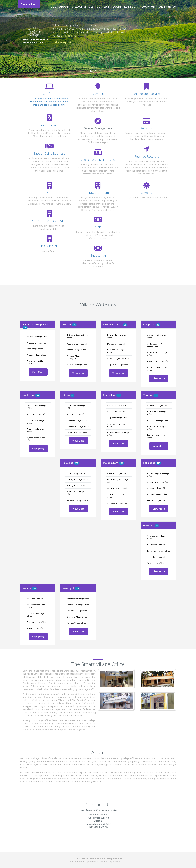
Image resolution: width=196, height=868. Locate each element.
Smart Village (29, 4)
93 (158, 325)
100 (38, 395)
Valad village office (155, 563)
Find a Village (61, 42)
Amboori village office (37, 343)
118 (158, 463)
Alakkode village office (77, 414)
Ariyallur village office (117, 473)
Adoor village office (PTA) (118, 359)
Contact (103, 7)
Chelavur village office (157, 488)
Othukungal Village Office (118, 488)
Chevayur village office (157, 494)
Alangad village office (116, 406)
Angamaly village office (117, 418)
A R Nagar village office (117, 503)
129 (77, 588)
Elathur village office (156, 500)
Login (117, 7)
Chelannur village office (158, 482)
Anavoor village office (36, 355)
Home (52, 7)
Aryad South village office (158, 361)
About (64, 7)
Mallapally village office (117, 344)
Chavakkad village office (158, 420)
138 (121, 463)
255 (156, 395)
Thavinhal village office (157, 557)
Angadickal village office (118, 365)
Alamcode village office (37, 337)
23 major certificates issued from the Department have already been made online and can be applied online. (49, 102)
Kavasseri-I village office (77, 500)
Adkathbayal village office (78, 599)
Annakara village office (157, 406)
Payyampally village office (159, 551)
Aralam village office (36, 628)
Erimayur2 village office (77, 486)
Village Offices (83, 7)
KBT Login (131, 7)
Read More (70, 36)
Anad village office (35, 349)
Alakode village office (36, 599)
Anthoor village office (36, 622)
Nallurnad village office (157, 545)
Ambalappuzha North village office (157, 345)
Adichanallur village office (78, 344)
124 (25, 327)
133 (34, 588)
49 (157, 526)
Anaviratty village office (77, 432)
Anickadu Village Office (37, 414)
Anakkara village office (77, 420)
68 (72, 395)
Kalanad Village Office (76, 623)
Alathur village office (76, 473)
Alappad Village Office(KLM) (74, 357)
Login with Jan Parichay (159, 7)
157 (77, 463)
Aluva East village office (117, 412)
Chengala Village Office (77, 617)
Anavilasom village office (78, 426)
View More (38, 372)
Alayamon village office (77, 365)
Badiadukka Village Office (78, 605)
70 (125, 325)
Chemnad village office (77, 611)
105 (74, 325)
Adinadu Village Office (77, 350)
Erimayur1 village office (77, 479)
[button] (6, 39)
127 (119, 395)
